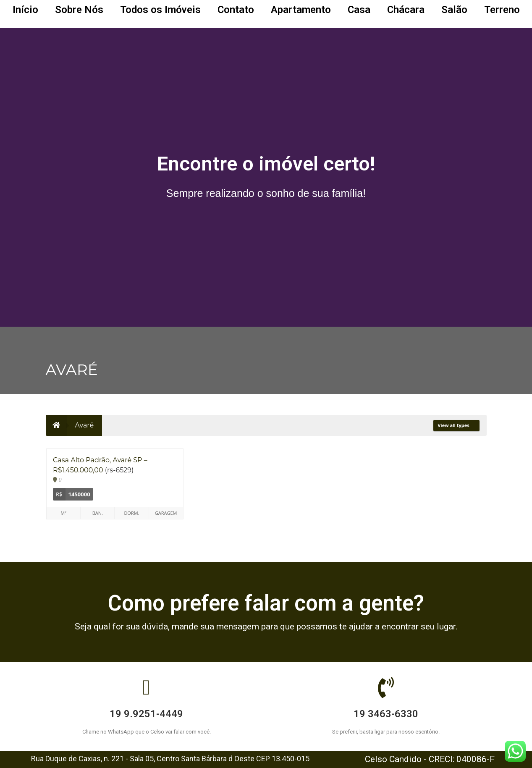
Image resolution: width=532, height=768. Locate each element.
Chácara (406, 10)
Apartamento (301, 10)
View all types (456, 425)
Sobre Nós (79, 10)
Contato (236, 10)
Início (25, 10)
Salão (454, 10)
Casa (359, 10)
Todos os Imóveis (160, 10)
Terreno (502, 10)
